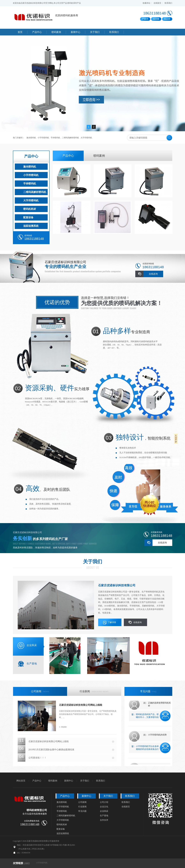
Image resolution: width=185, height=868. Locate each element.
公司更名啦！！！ (37, 758)
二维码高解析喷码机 (70, 138)
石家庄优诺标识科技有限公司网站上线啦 (81, 705)
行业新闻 (82, 807)
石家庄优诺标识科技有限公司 (117, 585)
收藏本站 (146, 3)
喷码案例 (99, 156)
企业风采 (104, 811)
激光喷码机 (31, 138)
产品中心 (31, 156)
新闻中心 (69, 781)
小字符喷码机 (43, 138)
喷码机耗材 (30, 209)
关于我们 (93, 562)
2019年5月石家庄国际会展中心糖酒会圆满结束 (51, 750)
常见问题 (82, 811)
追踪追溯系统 (31, 226)
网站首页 (21, 781)
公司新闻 (82, 802)
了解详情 (112, 622)
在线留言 (157, 3)
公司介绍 (104, 802)
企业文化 (104, 807)
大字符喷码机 (86, 138)
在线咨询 (153, 274)
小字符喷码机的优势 (157, 736)
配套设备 (28, 217)
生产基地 (104, 816)
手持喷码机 (55, 138)
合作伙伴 (104, 820)
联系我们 (168, 3)
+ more (63, 727)
